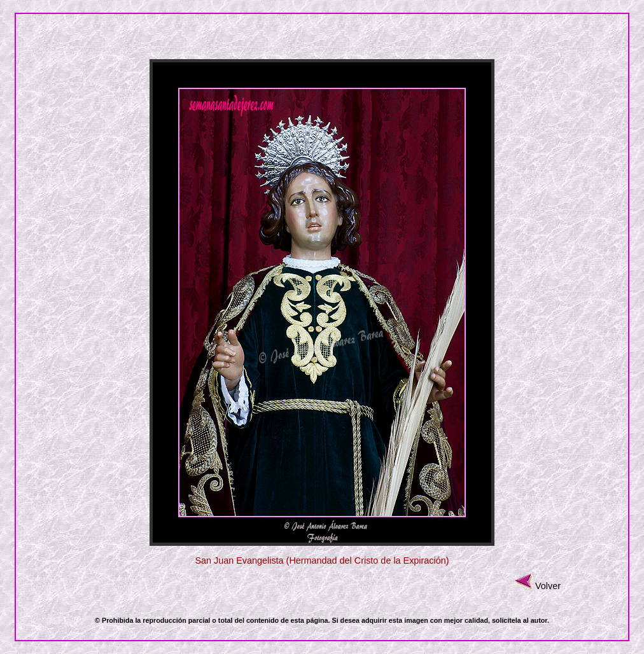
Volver (548, 586)
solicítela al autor (520, 620)
